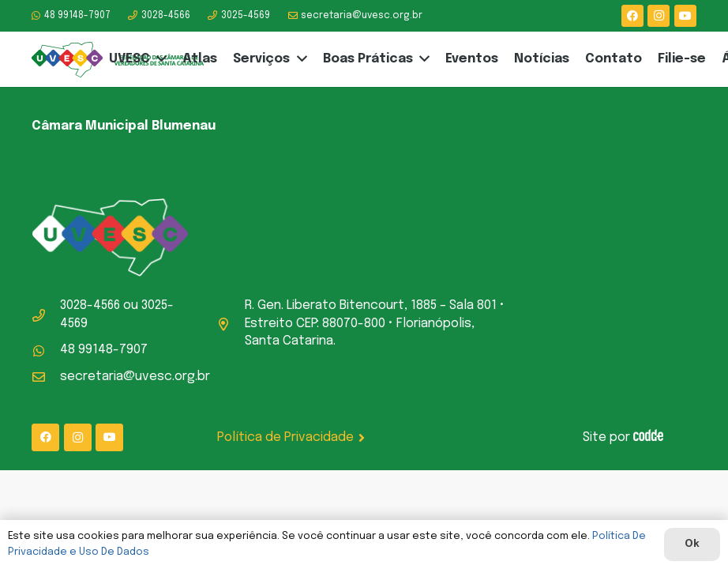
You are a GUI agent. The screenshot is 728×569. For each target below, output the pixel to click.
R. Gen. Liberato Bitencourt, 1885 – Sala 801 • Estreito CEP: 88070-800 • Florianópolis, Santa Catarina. (375, 323)
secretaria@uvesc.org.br (135, 377)
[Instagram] (659, 16)
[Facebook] (632, 16)
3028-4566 (90, 305)
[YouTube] (685, 16)
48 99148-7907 (104, 350)
